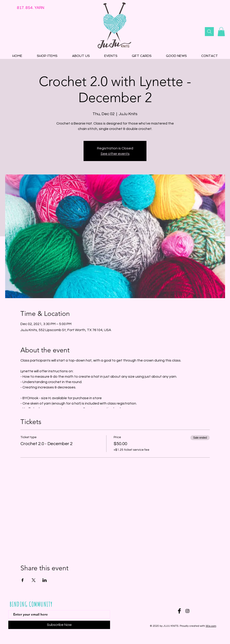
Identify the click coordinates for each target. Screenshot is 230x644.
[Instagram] (187, 611)
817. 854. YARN (31, 8)
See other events (115, 154)
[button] (221, 32)
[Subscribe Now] (59, 625)
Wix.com (211, 626)
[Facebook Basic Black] (179, 611)
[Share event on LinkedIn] (45, 580)
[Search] (209, 32)
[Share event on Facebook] (23, 580)
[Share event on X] (34, 580)
